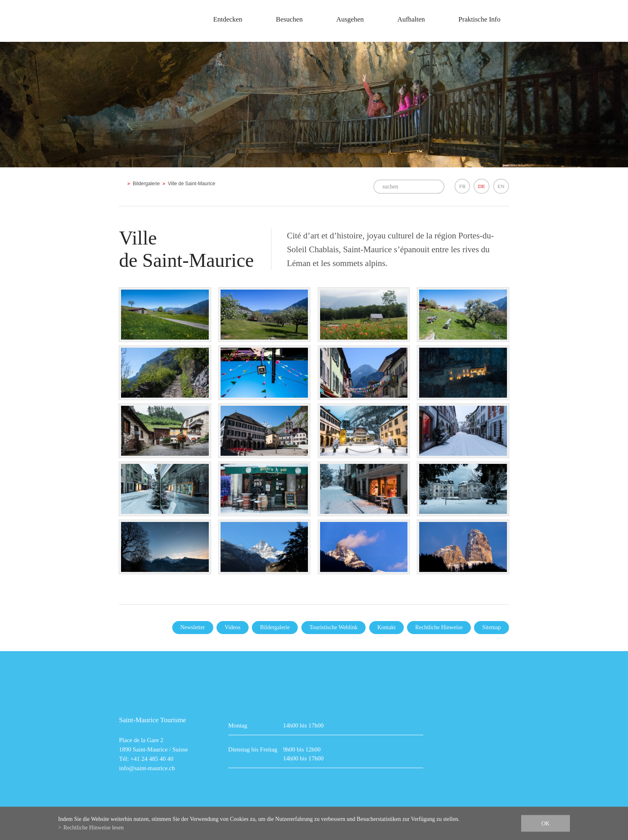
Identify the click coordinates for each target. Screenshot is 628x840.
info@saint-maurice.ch (147, 768)
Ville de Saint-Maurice (192, 184)
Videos (233, 627)
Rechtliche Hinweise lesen (94, 828)
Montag (238, 725)
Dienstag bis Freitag (253, 749)
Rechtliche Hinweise (439, 627)
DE (482, 186)
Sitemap (492, 627)
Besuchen (289, 19)
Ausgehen (350, 19)
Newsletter (193, 627)
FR (462, 186)
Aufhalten (411, 19)
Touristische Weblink (334, 627)
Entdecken (228, 19)
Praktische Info (480, 19)
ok (546, 824)
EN (501, 186)
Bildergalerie (146, 184)
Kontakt (387, 627)
